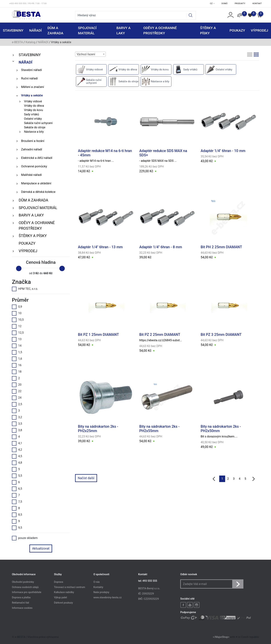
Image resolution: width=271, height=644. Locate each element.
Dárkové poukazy (63, 603)
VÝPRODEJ (28, 251)
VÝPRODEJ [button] (259, 30)
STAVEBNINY (30, 55)
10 (17, 313)
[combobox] (90, 54)
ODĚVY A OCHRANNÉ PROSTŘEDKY (37, 226)
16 (17, 365)
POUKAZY (237, 30)
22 (17, 391)
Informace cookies (22, 608)
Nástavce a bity (34, 132)
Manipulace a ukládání (36, 183)
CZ (212, 4)
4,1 (17, 443)
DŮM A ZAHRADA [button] (55, 31)
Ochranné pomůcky (34, 166)
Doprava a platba (21, 598)
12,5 (18, 333)
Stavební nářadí (31, 70)
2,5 (17, 404)
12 (17, 326)
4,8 (17, 463)
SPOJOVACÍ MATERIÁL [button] (87, 31)
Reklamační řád (20, 603)
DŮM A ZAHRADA (33, 200)
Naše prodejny (101, 592)
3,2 (17, 417)
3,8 (17, 430)
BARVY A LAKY (31, 215)
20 (17, 385)
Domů (225, 4)
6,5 (17, 489)
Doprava (58, 582)
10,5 (18, 320)
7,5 (17, 502)
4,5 (17, 456)
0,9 (17, 307)
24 (17, 398)
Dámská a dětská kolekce (38, 192)
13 (17, 339)
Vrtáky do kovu (33, 110)
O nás (97, 582)
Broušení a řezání (33, 141)
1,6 (17, 359)
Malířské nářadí (31, 175)
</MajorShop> (221, 637)
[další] (254, 479)
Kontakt (257, 4)
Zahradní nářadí (32, 149)
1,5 (17, 352)
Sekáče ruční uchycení (38, 123)
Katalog (30, 42)
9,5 (17, 528)
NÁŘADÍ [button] (35, 30)
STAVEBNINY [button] (13, 30)
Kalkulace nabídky (64, 592)
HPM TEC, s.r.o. (25, 289)
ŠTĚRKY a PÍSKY (33, 236)
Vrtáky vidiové (33, 101)
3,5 (17, 424)
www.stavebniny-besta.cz (108, 598)
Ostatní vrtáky (33, 119)
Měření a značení (33, 87)
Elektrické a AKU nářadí (37, 158)
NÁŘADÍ (43, 42)
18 (17, 372)
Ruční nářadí (29, 78)
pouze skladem (25, 538)
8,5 (17, 515)
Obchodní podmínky (23, 582)
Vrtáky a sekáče (32, 95)
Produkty (240, 4)
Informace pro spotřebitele (27, 592)
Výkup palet (60, 598)
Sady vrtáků (31, 114)
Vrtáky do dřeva (34, 106)
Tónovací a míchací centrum (69, 587)
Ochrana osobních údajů (25, 587)
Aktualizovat (41, 548)
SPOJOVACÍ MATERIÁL (38, 208)
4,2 (17, 450)
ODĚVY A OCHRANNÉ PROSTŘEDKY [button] (160, 31)
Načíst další (86, 478)
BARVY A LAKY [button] (123, 31)
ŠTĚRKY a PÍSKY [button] (208, 31)
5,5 (17, 476)
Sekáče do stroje (35, 127)
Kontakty (98, 587)
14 (17, 346)
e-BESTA (17, 42)
